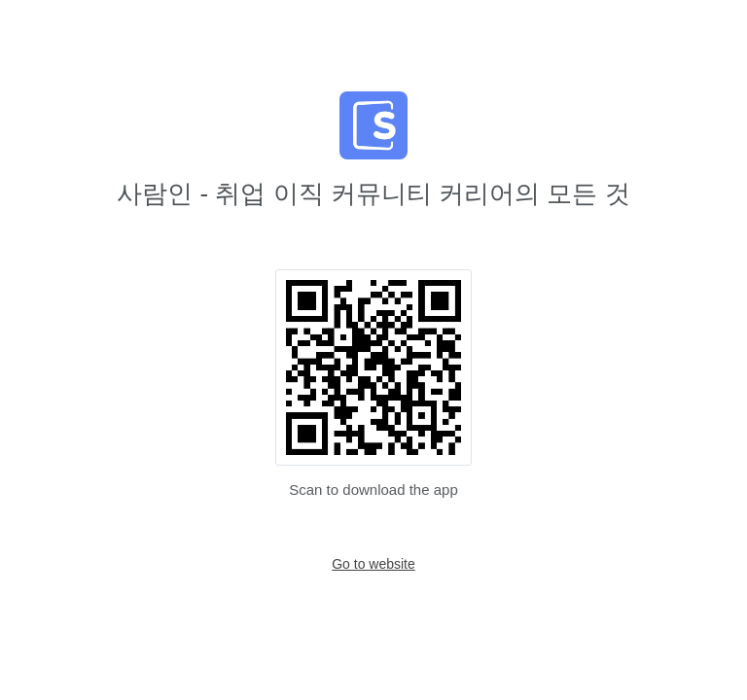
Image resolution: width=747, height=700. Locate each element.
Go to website (373, 564)
